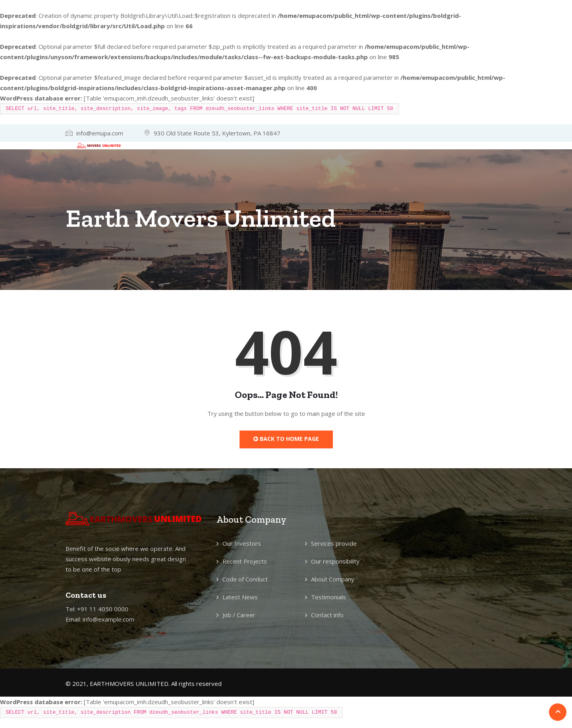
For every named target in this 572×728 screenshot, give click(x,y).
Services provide (334, 543)
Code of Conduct (245, 579)
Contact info (327, 615)
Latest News (240, 597)
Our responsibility (335, 561)
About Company (333, 579)
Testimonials (329, 597)
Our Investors (242, 543)
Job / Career (239, 615)
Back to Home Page (286, 439)
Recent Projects (245, 561)
